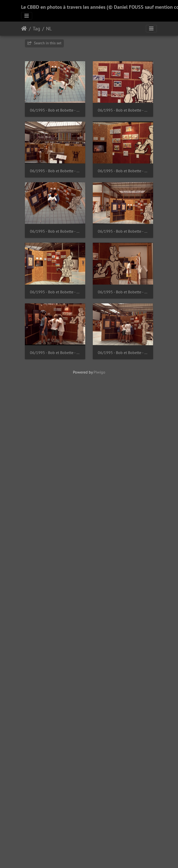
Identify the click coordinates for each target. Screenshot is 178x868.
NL (49, 29)
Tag (36, 29)
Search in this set (44, 43)
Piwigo (99, 703)
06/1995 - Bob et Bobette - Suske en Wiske (57, 113)
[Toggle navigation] (27, 16)
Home (24, 29)
